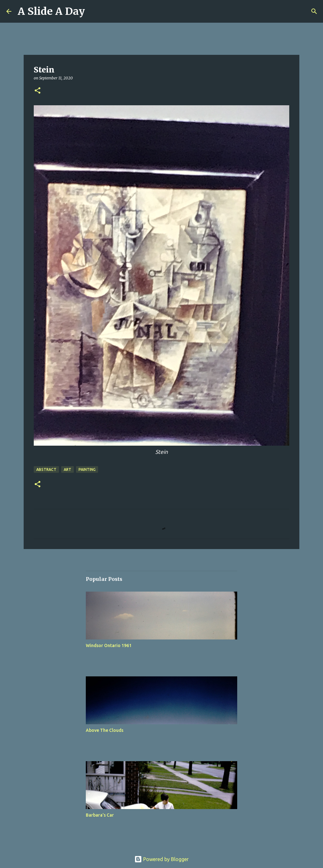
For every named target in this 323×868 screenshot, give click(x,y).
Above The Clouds (105, 730)
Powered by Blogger (161, 859)
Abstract (46, 469)
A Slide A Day (51, 11)
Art (68, 469)
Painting (87, 469)
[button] (38, 91)
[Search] (314, 11)
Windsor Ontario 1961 (109, 645)
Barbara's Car (100, 815)
